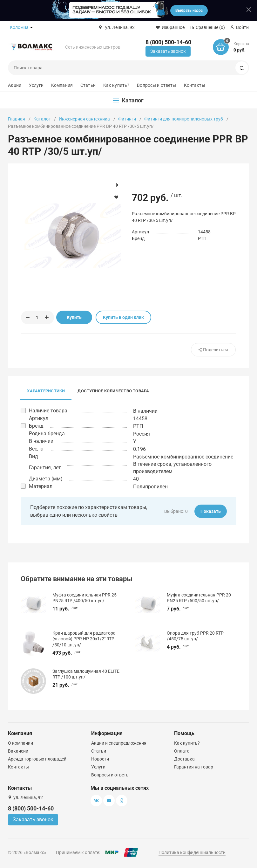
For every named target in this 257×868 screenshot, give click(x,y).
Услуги (36, 85)
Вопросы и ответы (156, 85)
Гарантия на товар (194, 767)
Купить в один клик (123, 317)
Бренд (36, 426)
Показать (211, 511)
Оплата (182, 751)
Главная (17, 119)
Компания (62, 85)
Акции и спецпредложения (119, 743)
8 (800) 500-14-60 (168, 42)
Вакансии (18, 751)
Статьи (88, 85)
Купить (74, 317)
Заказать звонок (168, 51)
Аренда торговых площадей (37, 759)
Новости (100, 759)
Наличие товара (48, 411)
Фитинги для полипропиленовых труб (184, 119)
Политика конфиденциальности (192, 852)
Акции (15, 85)
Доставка (184, 759)
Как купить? (116, 85)
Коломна (19, 27)
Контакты (195, 85)
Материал (41, 486)
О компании (20, 743)
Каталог (42, 119)
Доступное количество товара (113, 391)
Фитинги (127, 119)
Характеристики (46, 391)
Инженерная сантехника (84, 119)
